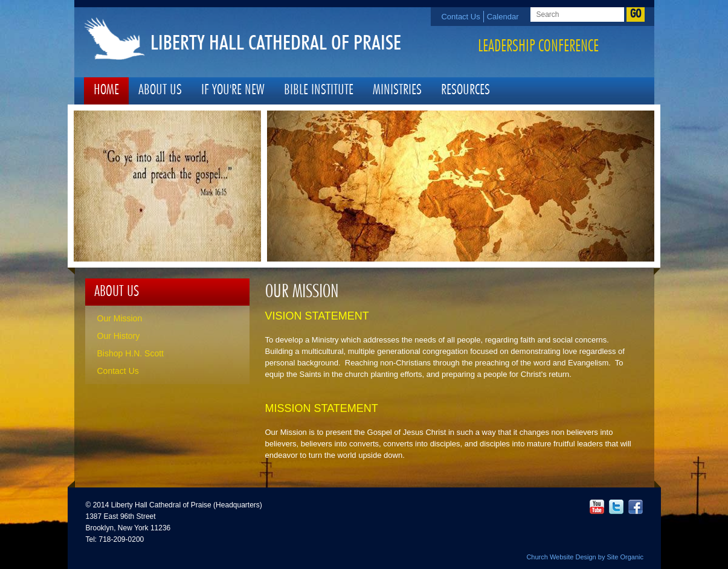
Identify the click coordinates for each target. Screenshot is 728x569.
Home (106, 91)
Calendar (503, 17)
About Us (160, 91)
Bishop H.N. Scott (131, 353)
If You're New (233, 91)
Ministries (397, 91)
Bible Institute (319, 91)
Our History (119, 336)
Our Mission (120, 318)
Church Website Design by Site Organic (585, 557)
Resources (465, 91)
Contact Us (460, 17)
